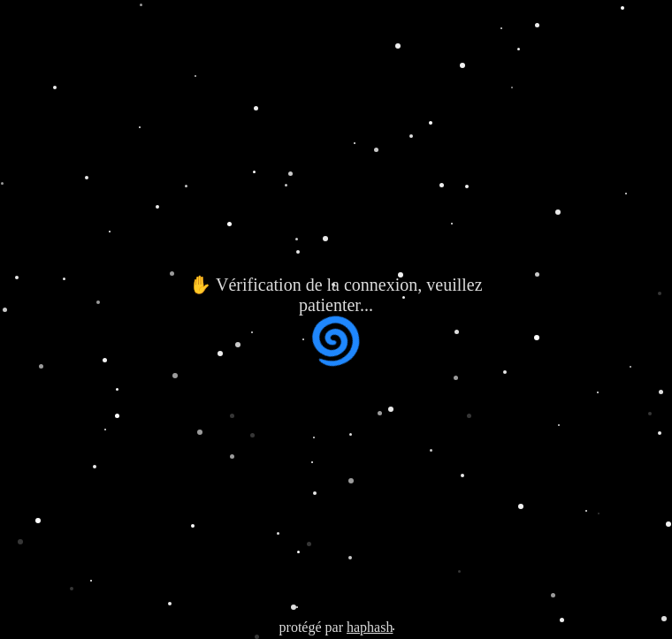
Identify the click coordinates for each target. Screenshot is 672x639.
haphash (370, 627)
